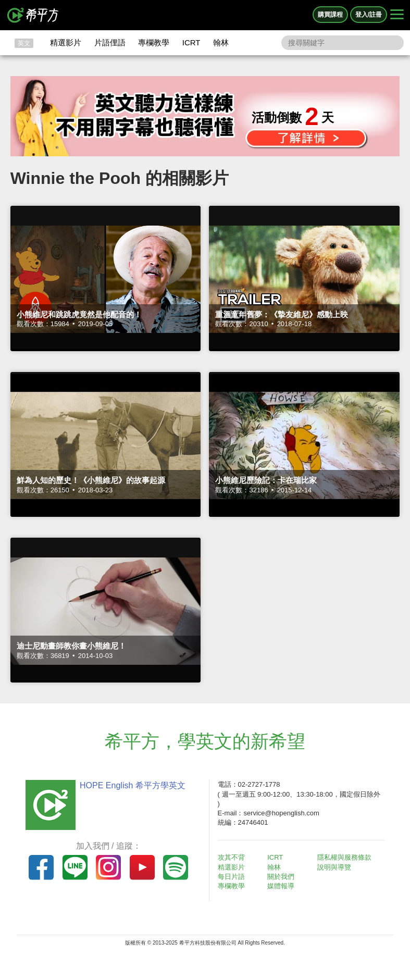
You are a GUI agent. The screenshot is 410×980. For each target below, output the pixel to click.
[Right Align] (397, 15)
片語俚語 (110, 42)
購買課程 (330, 15)
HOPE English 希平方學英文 (133, 785)
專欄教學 (154, 42)
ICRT (191, 42)
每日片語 (231, 877)
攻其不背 (231, 857)
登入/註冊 (369, 15)
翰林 (221, 42)
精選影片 (66, 42)
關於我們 (281, 877)
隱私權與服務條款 (344, 857)
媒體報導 (281, 886)
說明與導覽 (334, 867)
